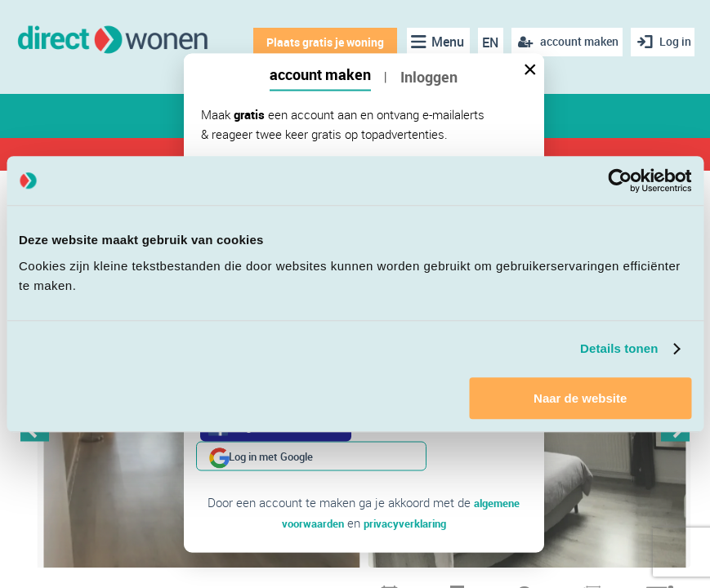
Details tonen (619, 348)
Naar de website (580, 398)
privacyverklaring (408, 492)
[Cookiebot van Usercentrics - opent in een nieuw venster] (620, 180)
